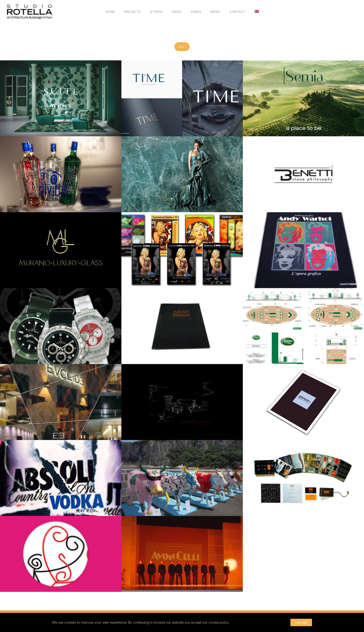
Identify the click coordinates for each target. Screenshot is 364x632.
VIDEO (177, 12)
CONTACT (237, 12)
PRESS (196, 12)
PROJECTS (132, 12)
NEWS (215, 12)
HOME (110, 12)
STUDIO (156, 12)
